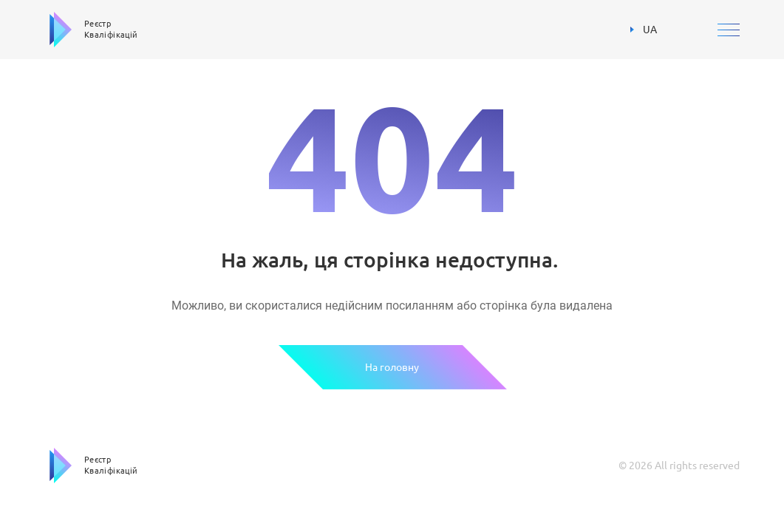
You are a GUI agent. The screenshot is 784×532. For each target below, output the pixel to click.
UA (644, 30)
